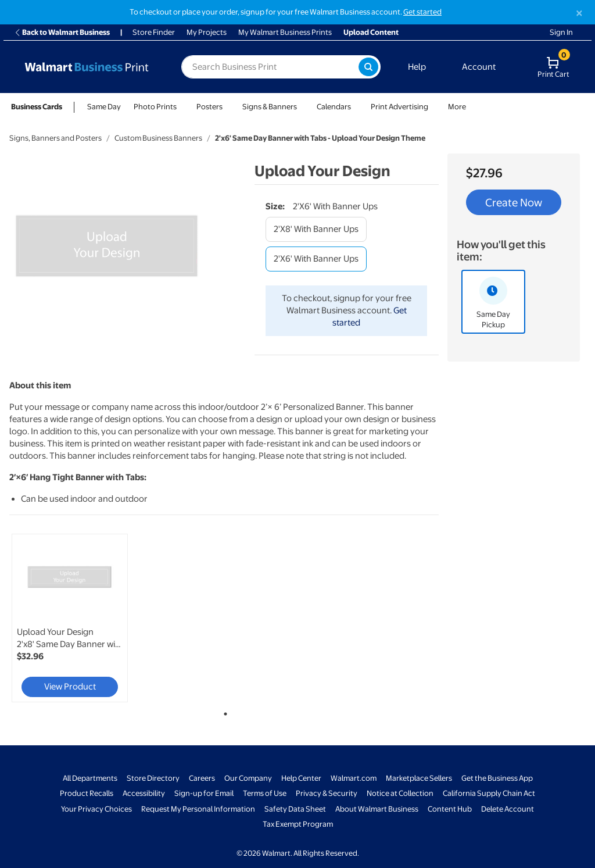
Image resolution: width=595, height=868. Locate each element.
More (457, 107)
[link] (70, 618)
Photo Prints (155, 107)
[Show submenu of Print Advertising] (433, 107)
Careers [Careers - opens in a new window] (202, 778)
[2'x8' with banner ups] (316, 229)
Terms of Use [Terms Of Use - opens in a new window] (265, 793)
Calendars (334, 107)
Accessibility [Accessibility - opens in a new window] (144, 793)
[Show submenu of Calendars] (356, 107)
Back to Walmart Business (62, 32)
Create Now (514, 202)
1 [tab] (223, 712)
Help (417, 67)
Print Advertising (399, 107)
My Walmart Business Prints (285, 32)
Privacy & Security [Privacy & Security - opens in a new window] (327, 793)
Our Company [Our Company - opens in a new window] (248, 778)
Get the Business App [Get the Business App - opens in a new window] (497, 778)
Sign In (561, 32)
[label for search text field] (270, 67)
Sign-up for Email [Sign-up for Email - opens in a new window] (204, 793)
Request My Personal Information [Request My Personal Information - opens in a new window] (198, 809)
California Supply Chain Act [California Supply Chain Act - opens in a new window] (489, 793)
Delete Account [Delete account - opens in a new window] (508, 809)
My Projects (207, 32)
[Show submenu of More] (471, 107)
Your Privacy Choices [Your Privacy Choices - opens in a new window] (96, 809)
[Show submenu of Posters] (228, 107)
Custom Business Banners (158, 138)
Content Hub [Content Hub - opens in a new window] (450, 809)
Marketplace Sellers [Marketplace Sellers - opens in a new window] (419, 778)
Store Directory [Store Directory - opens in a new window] (153, 778)
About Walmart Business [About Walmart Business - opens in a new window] (377, 809)
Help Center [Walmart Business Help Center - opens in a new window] (301, 778)
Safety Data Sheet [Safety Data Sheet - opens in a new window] (295, 809)
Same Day (104, 107)
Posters (209, 107)
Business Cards (37, 107)
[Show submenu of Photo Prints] (182, 107)
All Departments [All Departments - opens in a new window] (90, 778)
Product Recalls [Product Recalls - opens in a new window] (87, 793)
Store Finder (154, 32)
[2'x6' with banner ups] (316, 259)
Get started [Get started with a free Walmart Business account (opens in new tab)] (422, 12)
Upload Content (371, 32)
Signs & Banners (270, 107)
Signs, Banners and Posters (55, 138)
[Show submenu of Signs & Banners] (302, 107)
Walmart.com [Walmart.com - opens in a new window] (354, 778)
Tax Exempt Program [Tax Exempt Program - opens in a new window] (298, 824)
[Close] (579, 13)
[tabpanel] (81, 618)
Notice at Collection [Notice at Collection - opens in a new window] (400, 793)
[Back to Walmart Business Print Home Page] (87, 67)
